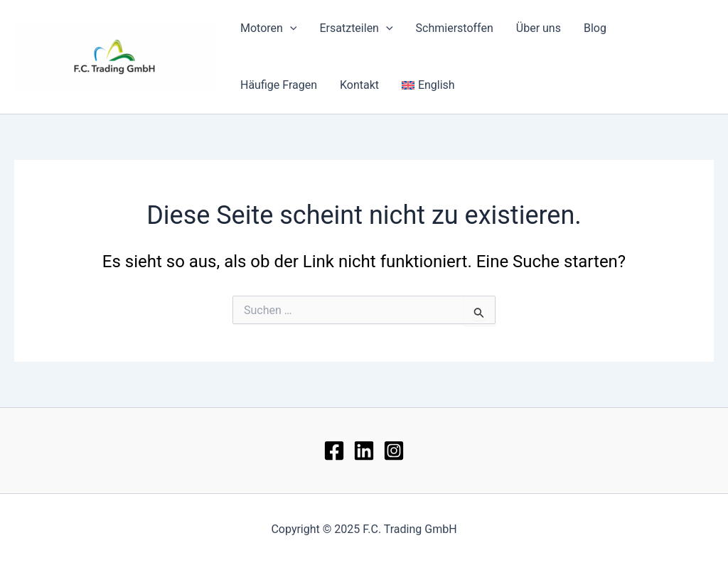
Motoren (268, 28)
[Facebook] (334, 451)
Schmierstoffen (455, 28)
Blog (595, 28)
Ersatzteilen (356, 28)
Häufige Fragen (279, 85)
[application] (290, 28)
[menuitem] (428, 85)
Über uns (539, 28)
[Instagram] (394, 451)
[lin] (364, 451)
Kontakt (359, 85)
